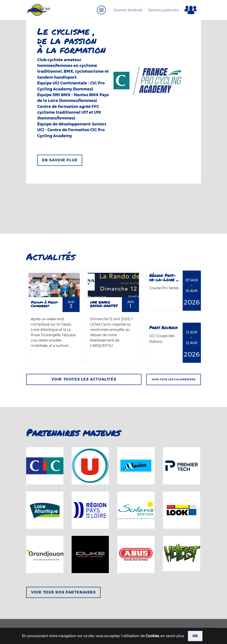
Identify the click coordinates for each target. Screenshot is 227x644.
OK (195, 636)
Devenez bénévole (128, 10)
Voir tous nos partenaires (63, 592)
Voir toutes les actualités (84, 379)
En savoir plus (60, 160)
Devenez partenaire (163, 10)
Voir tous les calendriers (174, 379)
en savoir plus (172, 636)
